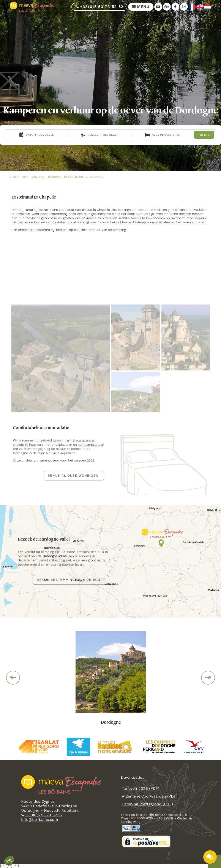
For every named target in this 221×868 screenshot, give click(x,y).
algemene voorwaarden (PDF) (150, 797)
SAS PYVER (165, 819)
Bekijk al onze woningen (73, 477)
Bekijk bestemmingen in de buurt (71, 580)
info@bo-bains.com (40, 821)
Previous (13, 678)
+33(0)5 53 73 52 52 (99, 7)
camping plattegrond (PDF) (147, 805)
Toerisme (54, 177)
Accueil (38, 177)
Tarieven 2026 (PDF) (140, 790)
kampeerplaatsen (91, 446)
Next (208, 678)
